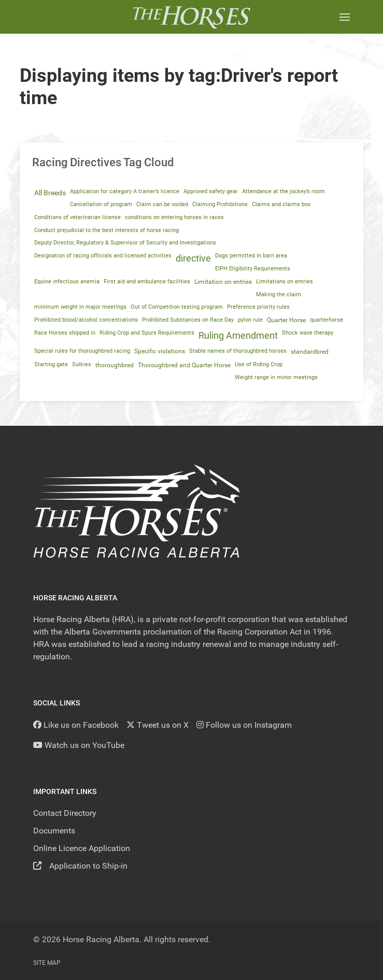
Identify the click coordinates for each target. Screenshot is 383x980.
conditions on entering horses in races (174, 217)
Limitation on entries (223, 282)
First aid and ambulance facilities (147, 282)
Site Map (47, 963)
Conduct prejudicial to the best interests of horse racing (107, 230)
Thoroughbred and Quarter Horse (184, 365)
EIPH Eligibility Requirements (253, 269)
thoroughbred (115, 365)
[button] (345, 17)
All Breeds (50, 193)
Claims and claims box (281, 204)
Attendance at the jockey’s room (283, 191)
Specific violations (160, 351)
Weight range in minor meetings (276, 377)
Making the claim (279, 294)
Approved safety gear (211, 191)
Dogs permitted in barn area (251, 256)
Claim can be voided (162, 204)
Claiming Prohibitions (220, 204)
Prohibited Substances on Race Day (188, 320)
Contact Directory (65, 813)
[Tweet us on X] (158, 725)
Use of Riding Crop (259, 364)
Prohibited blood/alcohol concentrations (86, 320)
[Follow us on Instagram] (244, 725)
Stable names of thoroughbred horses (238, 351)
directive (193, 258)
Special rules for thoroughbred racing (82, 351)
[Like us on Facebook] (76, 725)
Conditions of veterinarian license (77, 217)
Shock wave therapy (308, 333)
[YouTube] (79, 745)
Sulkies (82, 364)
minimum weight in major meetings (80, 307)
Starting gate (51, 364)
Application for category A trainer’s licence (125, 191)
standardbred (310, 352)
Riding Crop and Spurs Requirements (147, 333)
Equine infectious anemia (67, 282)
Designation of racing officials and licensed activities (103, 256)
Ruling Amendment (238, 336)
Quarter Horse (286, 320)
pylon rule (250, 320)
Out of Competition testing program (177, 307)
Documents (54, 831)
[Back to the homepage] (191, 17)
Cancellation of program (101, 204)
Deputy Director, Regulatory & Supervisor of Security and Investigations (125, 243)
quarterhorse (327, 320)
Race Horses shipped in (65, 333)
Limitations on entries (285, 282)
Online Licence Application (82, 848)
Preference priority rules (258, 307)
